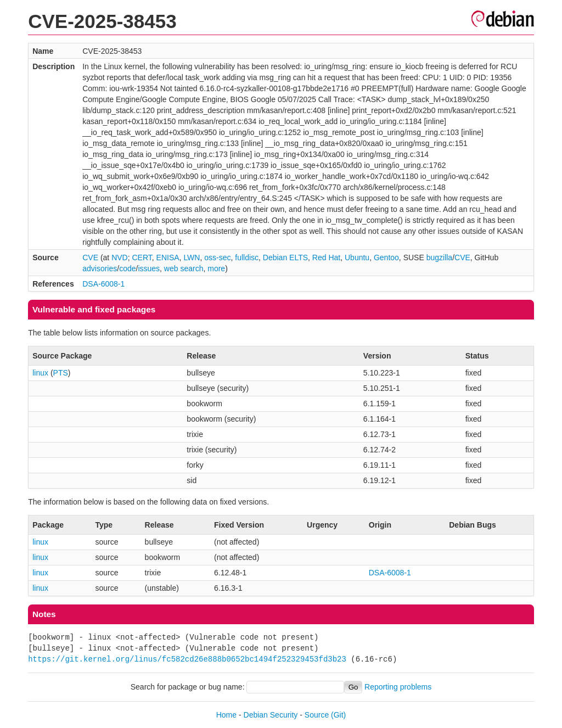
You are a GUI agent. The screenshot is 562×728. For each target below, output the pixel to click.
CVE (90, 257)
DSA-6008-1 (103, 284)
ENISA (168, 257)
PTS (61, 373)
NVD (120, 257)
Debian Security (271, 715)
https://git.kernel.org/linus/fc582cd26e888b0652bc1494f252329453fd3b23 (187, 659)
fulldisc (247, 257)
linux (40, 373)
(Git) (338, 715)
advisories (100, 268)
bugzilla (439, 257)
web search (184, 268)
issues (149, 268)
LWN (192, 257)
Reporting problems (398, 687)
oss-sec (217, 257)
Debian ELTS (285, 257)
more (216, 268)
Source (317, 715)
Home (226, 715)
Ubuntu (357, 257)
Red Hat (326, 257)
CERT (142, 257)
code (127, 268)
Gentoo (386, 257)
